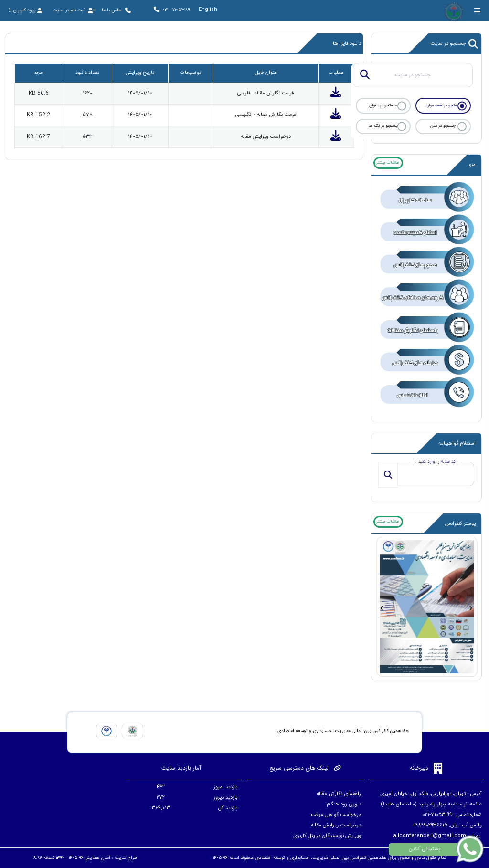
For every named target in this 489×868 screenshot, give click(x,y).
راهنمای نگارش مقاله (339, 794)
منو (472, 165)
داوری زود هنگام (344, 804)
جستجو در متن (443, 126)
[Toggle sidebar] (478, 10)
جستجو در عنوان (383, 105)
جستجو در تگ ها (383, 126)
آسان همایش (97, 858)
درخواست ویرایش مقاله (336, 825)
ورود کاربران (25, 10)
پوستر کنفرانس (460, 524)
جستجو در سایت (454, 44)
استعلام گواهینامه (457, 444)
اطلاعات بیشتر (388, 163)
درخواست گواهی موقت (336, 815)
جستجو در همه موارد (443, 105)
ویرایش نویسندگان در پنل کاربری (327, 836)
